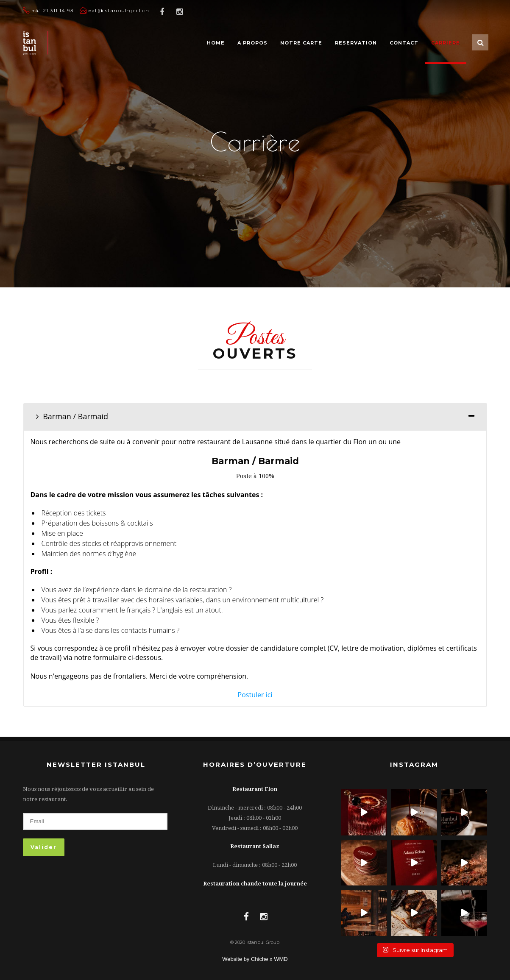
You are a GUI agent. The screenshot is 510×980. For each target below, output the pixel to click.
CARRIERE (446, 43)
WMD (281, 959)
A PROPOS (252, 43)
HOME (216, 43)
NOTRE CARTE (301, 43)
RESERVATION (356, 43)
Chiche (260, 959)
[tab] (255, 416)
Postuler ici (255, 695)
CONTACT (404, 43)
